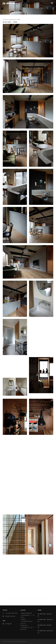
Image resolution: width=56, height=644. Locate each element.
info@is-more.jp (10, 616)
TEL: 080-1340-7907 (11, 613)
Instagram (8, 624)
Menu (52, 3)
